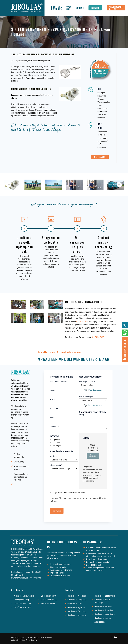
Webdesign (34, 637)
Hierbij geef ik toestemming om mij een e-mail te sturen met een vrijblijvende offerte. (78, 500)
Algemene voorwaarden (24, 596)
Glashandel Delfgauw (77, 600)
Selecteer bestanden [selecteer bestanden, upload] (93, 456)
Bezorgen (57, 446)
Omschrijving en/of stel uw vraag (92, 413)
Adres (52, 390)
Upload (86, 438)
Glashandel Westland (77, 596)
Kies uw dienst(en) (86, 397)
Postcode (54, 399)
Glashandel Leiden (103, 618)
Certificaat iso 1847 (22, 604)
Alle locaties (100, 622)
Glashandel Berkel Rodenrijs (102, 601)
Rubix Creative (32, 640)
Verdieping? (55, 456)
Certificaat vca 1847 (22, 607)
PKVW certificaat (48, 604)
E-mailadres (55, 426)
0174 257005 (82, 322)
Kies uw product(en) (87, 382)
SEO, (27, 637)
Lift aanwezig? (56, 465)
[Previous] (9, 185)
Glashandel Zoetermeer (105, 596)
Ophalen (56, 440)
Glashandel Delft (75, 604)
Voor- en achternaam (58, 382)
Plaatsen (57, 443)
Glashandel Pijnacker (77, 607)
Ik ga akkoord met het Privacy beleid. (69, 493)
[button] (100, 157)
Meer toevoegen (95, 390)
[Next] (119, 185)
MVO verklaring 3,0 (49, 600)
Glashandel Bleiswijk (103, 606)
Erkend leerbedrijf (48, 596)
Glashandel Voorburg (77, 615)
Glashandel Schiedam (104, 610)
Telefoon (54, 417)
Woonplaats (55, 408)
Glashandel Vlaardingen (105, 614)
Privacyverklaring (21, 600)
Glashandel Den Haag (77, 611)
